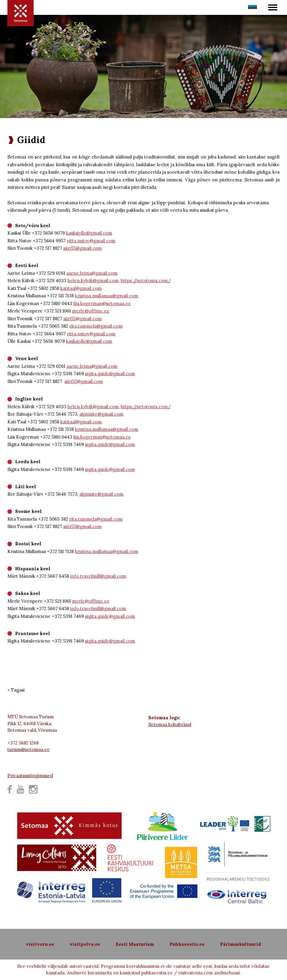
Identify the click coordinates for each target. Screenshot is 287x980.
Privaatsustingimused (30, 776)
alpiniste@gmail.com (101, 414)
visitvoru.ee (40, 944)
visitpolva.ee (85, 944)
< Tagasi (16, 690)
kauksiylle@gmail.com (89, 233)
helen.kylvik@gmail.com (93, 281)
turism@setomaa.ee (29, 749)
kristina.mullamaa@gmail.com (107, 296)
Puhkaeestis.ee (187, 944)
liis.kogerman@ (90, 303)
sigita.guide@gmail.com (110, 374)
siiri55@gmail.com (83, 248)
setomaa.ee (119, 303)
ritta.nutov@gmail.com (91, 241)
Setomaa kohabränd (170, 724)
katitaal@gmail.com (81, 288)
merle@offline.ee (91, 311)
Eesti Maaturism (135, 944)
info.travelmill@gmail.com (98, 576)
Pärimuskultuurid (241, 944)
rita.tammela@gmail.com (96, 326)
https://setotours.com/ (146, 281)
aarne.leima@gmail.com (92, 273)
